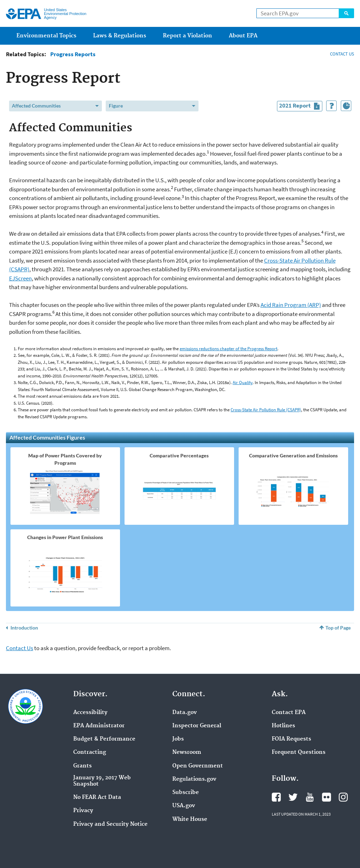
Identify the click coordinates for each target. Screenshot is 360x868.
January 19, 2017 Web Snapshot (102, 781)
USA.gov (184, 806)
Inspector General (197, 726)
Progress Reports (73, 54)
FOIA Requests (291, 739)
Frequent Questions (299, 752)
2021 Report (301, 106)
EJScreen (20, 278)
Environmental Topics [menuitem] (46, 36)
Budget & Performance (104, 739)
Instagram (343, 797)
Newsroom (187, 752)
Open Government (198, 766)
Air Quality (243, 382)
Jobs (178, 739)
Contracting (90, 752)
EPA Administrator (99, 726)
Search (346, 13)
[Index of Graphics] (346, 106)
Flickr (327, 797)
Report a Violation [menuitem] (187, 36)
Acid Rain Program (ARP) (291, 305)
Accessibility (90, 713)
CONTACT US (342, 54)
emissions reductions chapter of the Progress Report (228, 349)
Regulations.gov (194, 779)
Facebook (276, 797)
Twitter (293, 797)
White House (190, 819)
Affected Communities (36, 106)
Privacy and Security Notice (110, 824)
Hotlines (283, 726)
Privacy (83, 811)
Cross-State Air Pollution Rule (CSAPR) (266, 410)
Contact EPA (289, 713)
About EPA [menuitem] (243, 36)
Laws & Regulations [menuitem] (120, 36)
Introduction (24, 628)
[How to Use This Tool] (331, 106)
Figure (116, 106)
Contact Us (20, 648)
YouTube (310, 797)
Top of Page (338, 628)
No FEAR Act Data (97, 797)
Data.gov (185, 713)
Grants (82, 766)
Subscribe (186, 793)
